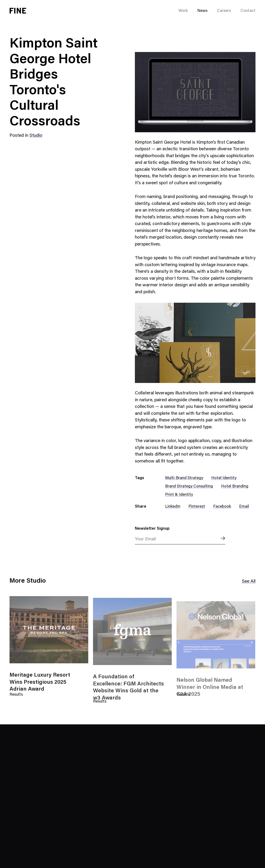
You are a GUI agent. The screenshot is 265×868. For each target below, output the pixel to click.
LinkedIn (173, 507)
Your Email (145, 539)
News (202, 11)
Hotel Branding (235, 487)
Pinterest (197, 507)
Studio (36, 136)
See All (249, 582)
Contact (248, 11)
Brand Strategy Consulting (189, 487)
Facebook (222, 507)
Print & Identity (179, 495)
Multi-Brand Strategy (184, 478)
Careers (224, 11)
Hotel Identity (224, 478)
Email (244, 507)
